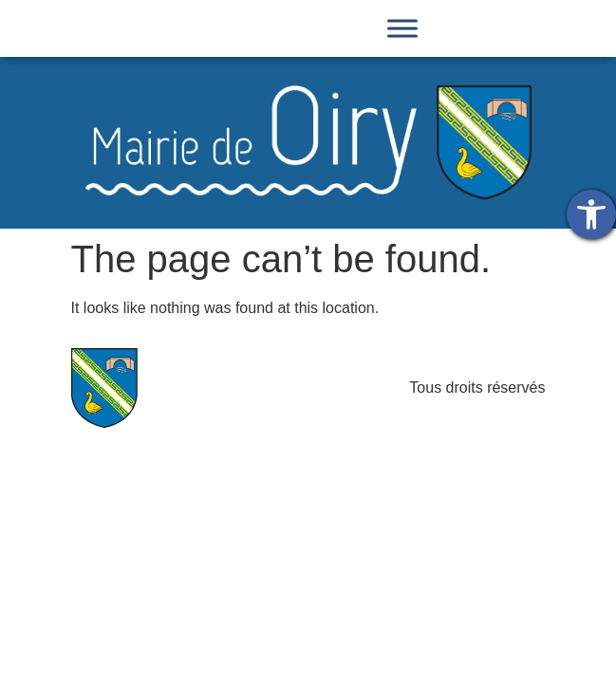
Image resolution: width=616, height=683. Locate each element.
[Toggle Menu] (402, 28)
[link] (591, 214)
